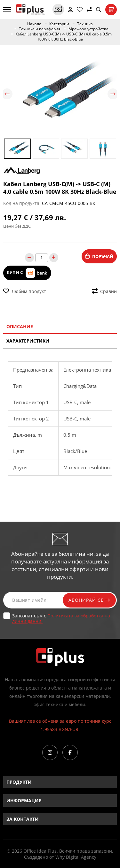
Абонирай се (89, 600)
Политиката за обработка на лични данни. (61, 618)
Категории (59, 24)
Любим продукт (25, 291)
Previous (7, 94)
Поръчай (99, 256)
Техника (85, 24)
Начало (34, 24)
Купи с (27, 273)
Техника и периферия (40, 29)
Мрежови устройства (88, 29)
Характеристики (28, 341)
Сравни (104, 291)
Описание (20, 326)
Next (113, 94)
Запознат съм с (61, 618)
